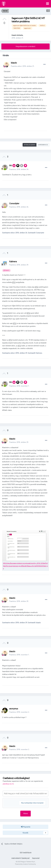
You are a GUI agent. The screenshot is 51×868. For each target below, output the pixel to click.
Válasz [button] (26, 813)
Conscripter (14, 204)
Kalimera (13, 262)
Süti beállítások (26, 853)
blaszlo (14, 35)
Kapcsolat (36, 858)
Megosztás (26, 827)
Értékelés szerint (30, 145)
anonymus (14, 709)
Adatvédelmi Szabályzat (21, 858)
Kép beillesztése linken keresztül (32, 803)
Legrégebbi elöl (43, 145)
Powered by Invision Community (26, 864)
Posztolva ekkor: (23, 66)
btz (11, 166)
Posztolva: (19, 169)
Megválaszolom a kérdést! (26, 46)
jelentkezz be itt (8, 784)
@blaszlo (6, 270)
